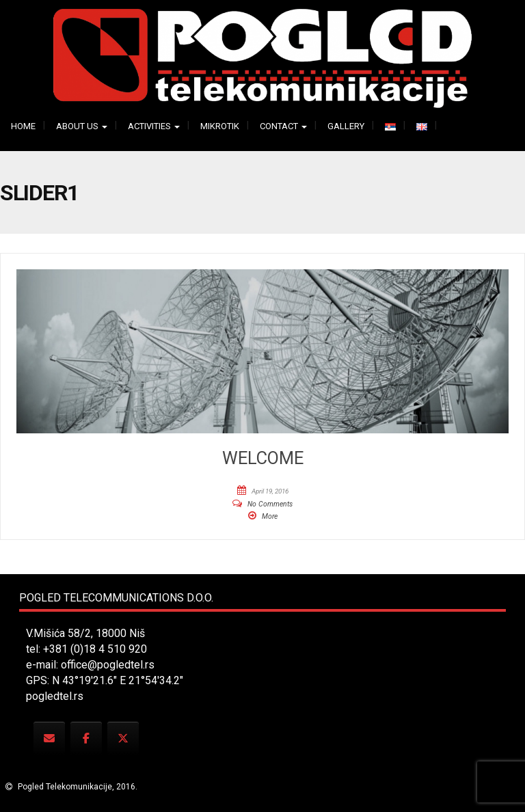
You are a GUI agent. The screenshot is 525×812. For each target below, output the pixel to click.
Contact (283, 126)
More (270, 516)
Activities (154, 126)
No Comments (270, 504)
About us (82, 126)
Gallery (346, 126)
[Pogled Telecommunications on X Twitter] (123, 739)
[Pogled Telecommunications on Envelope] (49, 739)
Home (23, 126)
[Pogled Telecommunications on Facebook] (86, 739)
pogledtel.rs (55, 696)
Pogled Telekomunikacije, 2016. (77, 787)
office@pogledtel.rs (108, 665)
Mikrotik (220, 126)
